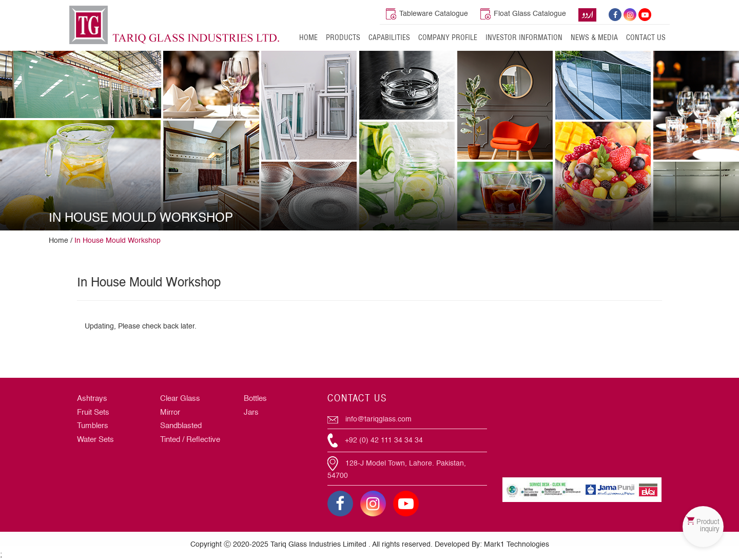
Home (308, 37)
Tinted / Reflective (190, 440)
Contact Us (646, 37)
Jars (251, 412)
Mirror (170, 412)
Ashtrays (92, 399)
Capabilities (389, 37)
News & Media (594, 37)
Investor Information (524, 37)
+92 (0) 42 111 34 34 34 (375, 440)
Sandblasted (181, 426)
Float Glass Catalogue (523, 14)
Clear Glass (180, 399)
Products (343, 37)
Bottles (255, 399)
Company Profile (448, 37)
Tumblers (93, 426)
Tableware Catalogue (427, 14)
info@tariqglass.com (369, 419)
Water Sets (95, 440)
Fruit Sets (93, 412)
